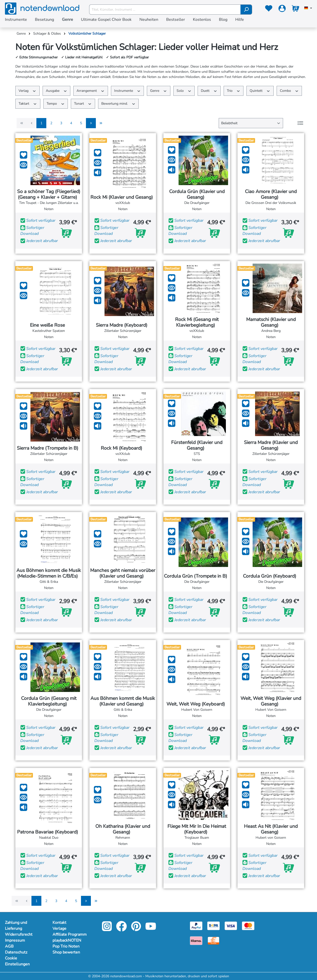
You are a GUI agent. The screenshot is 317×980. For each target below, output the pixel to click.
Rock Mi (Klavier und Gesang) (123, 197)
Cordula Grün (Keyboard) (271, 576)
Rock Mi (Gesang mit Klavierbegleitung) (197, 322)
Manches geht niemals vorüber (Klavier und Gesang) (123, 573)
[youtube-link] (151, 930)
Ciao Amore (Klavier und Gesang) (271, 195)
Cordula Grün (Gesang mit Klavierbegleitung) (49, 701)
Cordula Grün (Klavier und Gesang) (197, 195)
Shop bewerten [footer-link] (66, 952)
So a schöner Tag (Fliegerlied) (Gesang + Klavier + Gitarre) (49, 195)
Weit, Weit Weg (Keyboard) (197, 704)
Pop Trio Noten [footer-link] (66, 946)
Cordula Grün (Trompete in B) (197, 576)
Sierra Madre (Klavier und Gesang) (271, 445)
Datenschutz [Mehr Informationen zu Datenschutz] (16, 952)
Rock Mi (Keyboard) (123, 448)
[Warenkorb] (295, 9)
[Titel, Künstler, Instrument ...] (165, 10)
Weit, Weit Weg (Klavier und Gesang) (271, 701)
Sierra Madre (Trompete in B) (49, 448)
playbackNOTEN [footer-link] (67, 940)
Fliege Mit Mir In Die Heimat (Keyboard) (197, 829)
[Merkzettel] (269, 9)
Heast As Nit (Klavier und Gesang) (271, 829)
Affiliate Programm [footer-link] (70, 934)
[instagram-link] (107, 930)
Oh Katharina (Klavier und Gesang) (123, 829)
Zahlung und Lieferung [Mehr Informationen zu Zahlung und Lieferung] (16, 926)
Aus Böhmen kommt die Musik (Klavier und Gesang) (123, 701)
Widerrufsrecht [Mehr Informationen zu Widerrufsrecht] (19, 934)
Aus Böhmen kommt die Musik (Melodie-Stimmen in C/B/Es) (49, 573)
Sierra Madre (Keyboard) (123, 325)
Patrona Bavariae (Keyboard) (49, 832)
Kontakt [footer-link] (59, 923)
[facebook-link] (122, 930)
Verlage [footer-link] (59, 929)
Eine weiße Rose (49, 325)
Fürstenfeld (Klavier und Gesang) (197, 445)
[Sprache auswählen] (308, 8)
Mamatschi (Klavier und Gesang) (271, 322)
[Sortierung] (251, 123)
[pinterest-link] (137, 930)
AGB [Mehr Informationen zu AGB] (9, 946)
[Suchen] (246, 10)
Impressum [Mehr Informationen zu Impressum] (15, 940)
